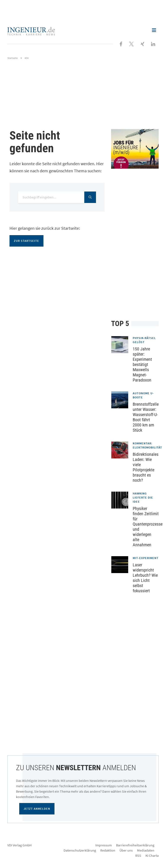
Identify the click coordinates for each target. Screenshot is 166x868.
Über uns (126, 850)
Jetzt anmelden (37, 809)
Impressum (104, 845)
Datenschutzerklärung (80, 850)
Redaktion (108, 850)
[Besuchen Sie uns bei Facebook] (121, 44)
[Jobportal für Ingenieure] (135, 149)
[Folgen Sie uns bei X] (131, 44)
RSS (138, 855)
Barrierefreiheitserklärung (135, 845)
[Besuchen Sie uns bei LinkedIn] (153, 44)
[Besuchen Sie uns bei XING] (142, 44)
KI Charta (152, 855)
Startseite (13, 58)
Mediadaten (146, 850)
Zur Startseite (26, 241)
